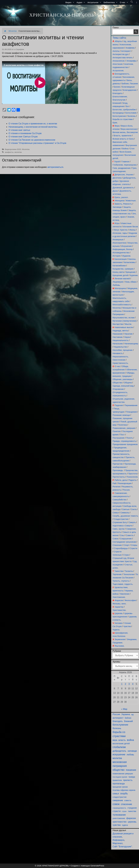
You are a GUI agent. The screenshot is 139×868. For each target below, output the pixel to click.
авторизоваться (55, 167)
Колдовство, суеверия (123, 269)
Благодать (117, 93)
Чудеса (116, 630)
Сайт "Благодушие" (122, 847)
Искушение (127, 246)
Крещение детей (120, 275)
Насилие (128, 334)
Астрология (118, 70)
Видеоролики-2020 (13, 149)
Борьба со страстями (123, 119)
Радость (132, 480)
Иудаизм (126, 256)
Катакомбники (119, 266)
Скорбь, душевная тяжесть (125, 516)
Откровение (118, 389)
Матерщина (120, 288)
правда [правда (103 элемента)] (132, 777)
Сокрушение (126, 539)
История (116, 256)
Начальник (118, 344)
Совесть (130, 535)
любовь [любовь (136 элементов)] (130, 755)
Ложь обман (131, 282)
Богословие (131, 113)
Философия (130, 600)
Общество (117, 383)
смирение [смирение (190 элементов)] (118, 800)
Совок (115, 539)
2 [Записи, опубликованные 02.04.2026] (125, 684)
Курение (134, 275)
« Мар (124, 709)
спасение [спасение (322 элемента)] (126, 804)
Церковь (119, 613)
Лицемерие (118, 282)
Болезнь (132, 116)
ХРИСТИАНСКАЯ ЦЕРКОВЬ (62, 15)
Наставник (117, 337)
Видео (70, 2)
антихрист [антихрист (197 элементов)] (118, 718)
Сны (122, 535)
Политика (122, 425)
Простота (133, 474)
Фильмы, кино (119, 604)
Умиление (125, 594)
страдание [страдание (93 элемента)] (132, 808)
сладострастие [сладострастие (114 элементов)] (120, 797)
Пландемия (131, 412)
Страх (126, 555)
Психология (132, 477)
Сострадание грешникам (124, 542)
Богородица (118, 113)
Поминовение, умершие (124, 428)
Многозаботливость (122, 305)
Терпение (117, 574)
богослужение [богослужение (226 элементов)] (120, 725)
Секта (134, 509)
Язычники (119, 646)
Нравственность (120, 363)
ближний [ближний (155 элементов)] (128, 721)
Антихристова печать (123, 57)
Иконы (132, 230)
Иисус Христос (121, 230)
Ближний (117, 103)
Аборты (118, 41)
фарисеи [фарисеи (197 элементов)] (131, 818)
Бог (127, 106)
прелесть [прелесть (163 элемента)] (128, 780)
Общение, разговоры (122, 379)
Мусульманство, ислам (123, 318)
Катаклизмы (129, 262)
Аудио (81, 2)
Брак (115, 123)
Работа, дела (121, 480)
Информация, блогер (123, 249)
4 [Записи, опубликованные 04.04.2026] (133, 684)
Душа (115, 191)
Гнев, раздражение (121, 168)
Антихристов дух (120, 54)
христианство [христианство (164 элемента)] (120, 822)
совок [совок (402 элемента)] (116, 804)
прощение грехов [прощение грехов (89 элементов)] (120, 787)
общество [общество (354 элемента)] (119, 770)
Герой (117, 162)
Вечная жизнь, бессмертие (125, 132)
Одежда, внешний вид (123, 386)
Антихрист (126, 51)
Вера (117, 126)
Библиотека (111, 2)
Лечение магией (122, 279)
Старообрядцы (121, 548)
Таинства (119, 571)
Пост (122, 435)
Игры (117, 223)
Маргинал (117, 843)
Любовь (116, 285)
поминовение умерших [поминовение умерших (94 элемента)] (123, 774)
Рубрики (117, 651)
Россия (126, 490)
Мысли (128, 324)
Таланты (129, 571)
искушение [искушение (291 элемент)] (119, 754)
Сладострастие (121, 519)
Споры (134, 545)
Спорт (126, 545)
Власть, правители (123, 136)
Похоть (130, 438)
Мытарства (118, 324)
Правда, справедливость (124, 441)
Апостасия (117, 64)
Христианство (119, 610)
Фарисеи (119, 600)
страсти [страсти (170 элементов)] (117, 811)
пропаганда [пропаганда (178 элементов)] (119, 784)
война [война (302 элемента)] (130, 740)
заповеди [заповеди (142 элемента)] (132, 751)
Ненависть (118, 353)
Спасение (117, 545)
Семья (116, 513)
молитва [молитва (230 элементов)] (117, 758)
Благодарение (130, 90)
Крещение (131, 272)
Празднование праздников (125, 444)
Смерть (132, 522)
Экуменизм (120, 639)
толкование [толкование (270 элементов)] (119, 815)
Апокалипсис (119, 61)
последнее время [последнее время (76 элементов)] (120, 777)
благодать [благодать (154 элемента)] (118, 721)
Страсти (133, 548)
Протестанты (119, 477)
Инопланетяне (119, 243)
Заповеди (117, 207)
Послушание (119, 438)
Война (125, 149)
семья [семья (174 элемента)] (116, 794)
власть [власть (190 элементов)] (122, 740)
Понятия (117, 431)
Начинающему (131, 344)
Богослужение (119, 116)
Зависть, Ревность (123, 204)
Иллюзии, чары (120, 233)
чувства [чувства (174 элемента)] (117, 825)
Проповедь (118, 470)
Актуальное (95, 2)
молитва (18, 152)
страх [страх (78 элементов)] (124, 811)
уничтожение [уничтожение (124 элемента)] (119, 818)
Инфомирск (118, 840)
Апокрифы (131, 61)
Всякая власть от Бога (123, 139)
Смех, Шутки (119, 529)
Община (128, 383)
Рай (114, 483)
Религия (116, 487)
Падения (119, 405)
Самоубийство (119, 500)
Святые (126, 509)
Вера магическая (129, 129)
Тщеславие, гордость (123, 584)
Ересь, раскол (121, 197)
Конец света (118, 272)
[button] (132, 2)
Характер (119, 607)
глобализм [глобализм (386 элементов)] (119, 747)
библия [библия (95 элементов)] (128, 718)
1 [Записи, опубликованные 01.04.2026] (122, 684)
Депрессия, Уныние (124, 175)
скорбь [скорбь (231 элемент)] (124, 794)
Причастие (118, 464)
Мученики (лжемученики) (124, 321)
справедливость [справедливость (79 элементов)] (119, 808)
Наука (127, 337)
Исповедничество (121, 253)
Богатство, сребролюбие (124, 109)
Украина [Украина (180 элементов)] (126, 714)
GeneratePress (97, 866)
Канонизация (121, 259)
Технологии (129, 574)
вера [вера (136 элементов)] (115, 740)
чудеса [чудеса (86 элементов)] (125, 825)
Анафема (130, 48)
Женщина (120, 201)
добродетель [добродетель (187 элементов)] (119, 751)
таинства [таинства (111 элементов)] (132, 811)
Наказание (118, 334)
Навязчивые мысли (124, 327)
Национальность (120, 340)
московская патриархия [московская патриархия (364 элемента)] (120, 764)
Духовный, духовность (123, 188)
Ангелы (116, 51)
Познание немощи (121, 415)
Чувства (127, 626)
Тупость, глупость (121, 581)
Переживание (131, 405)
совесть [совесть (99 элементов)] (128, 800)
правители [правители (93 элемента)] (117, 780)
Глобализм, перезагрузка (124, 165)
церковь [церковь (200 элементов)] (132, 822)
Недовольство (120, 347)
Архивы (116, 662)
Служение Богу (120, 522)
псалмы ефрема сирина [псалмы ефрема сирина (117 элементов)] (124, 790)
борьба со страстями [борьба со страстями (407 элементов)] (119, 734)
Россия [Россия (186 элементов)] (116, 714)
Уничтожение (119, 597)
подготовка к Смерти (122, 526)
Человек (119, 623)
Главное (125, 162)
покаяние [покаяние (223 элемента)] (131, 770)
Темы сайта (119, 38)
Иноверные (118, 240)
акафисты (9, 152)
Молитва (13, 31)
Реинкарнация (125, 483)
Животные (131, 201)
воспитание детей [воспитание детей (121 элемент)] (121, 743)
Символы (125, 513)
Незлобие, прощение (123, 350)
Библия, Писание (130, 83)
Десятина (117, 178)
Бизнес (117, 87)
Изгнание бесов (130, 227)
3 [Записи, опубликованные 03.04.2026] (129, 684)
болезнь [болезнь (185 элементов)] (117, 728)
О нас (125, 2)
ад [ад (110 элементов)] (132, 714)
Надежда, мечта (120, 331)
